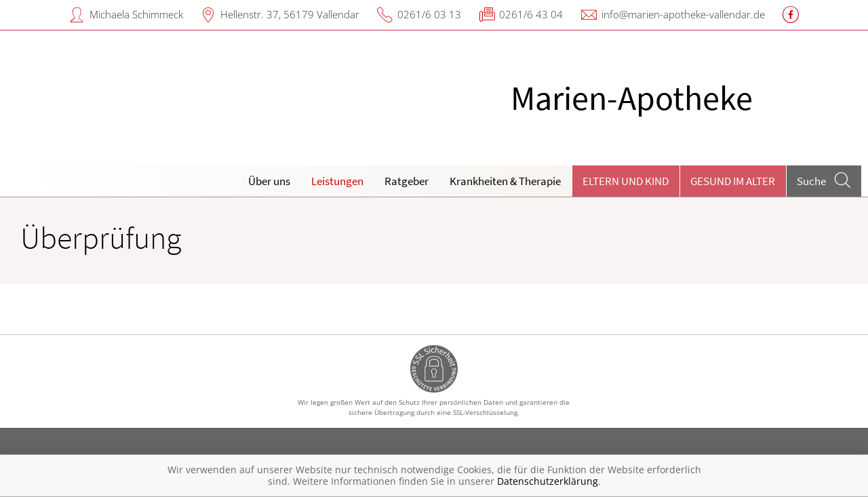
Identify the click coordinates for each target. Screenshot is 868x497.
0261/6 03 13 (429, 14)
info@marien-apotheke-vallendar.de (683, 14)
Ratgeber (407, 181)
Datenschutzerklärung (548, 481)
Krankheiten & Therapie (505, 181)
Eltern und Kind (626, 181)
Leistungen (337, 181)
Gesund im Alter (733, 181)
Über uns (269, 181)
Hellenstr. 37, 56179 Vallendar (290, 14)
